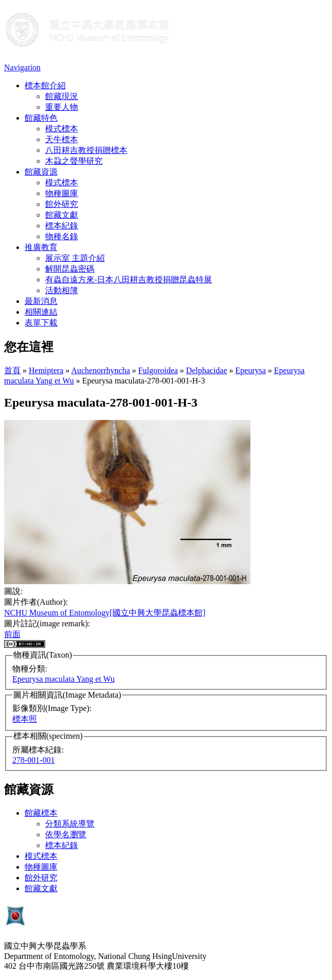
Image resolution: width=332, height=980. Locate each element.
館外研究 (62, 204)
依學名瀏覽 (66, 834)
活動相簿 (62, 290)
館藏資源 (41, 172)
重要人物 (62, 107)
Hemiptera (46, 370)
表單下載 (41, 323)
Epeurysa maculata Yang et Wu (63, 679)
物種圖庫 (62, 193)
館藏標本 (41, 813)
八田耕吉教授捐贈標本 (86, 150)
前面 (12, 634)
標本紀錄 (62, 226)
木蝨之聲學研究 (74, 161)
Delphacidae (207, 370)
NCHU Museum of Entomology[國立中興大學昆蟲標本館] (105, 613)
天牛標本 (62, 139)
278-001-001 (34, 760)
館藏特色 (41, 118)
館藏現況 (62, 96)
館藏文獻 (62, 215)
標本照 (25, 719)
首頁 (12, 370)
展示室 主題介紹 (75, 258)
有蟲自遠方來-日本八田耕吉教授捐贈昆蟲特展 (129, 280)
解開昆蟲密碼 (70, 269)
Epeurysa (251, 370)
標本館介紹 (45, 85)
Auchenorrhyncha (101, 370)
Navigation (22, 68)
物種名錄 (62, 236)
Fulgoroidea (158, 370)
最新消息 (41, 301)
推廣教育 (41, 247)
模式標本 (62, 129)
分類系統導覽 (70, 824)
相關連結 (41, 312)
